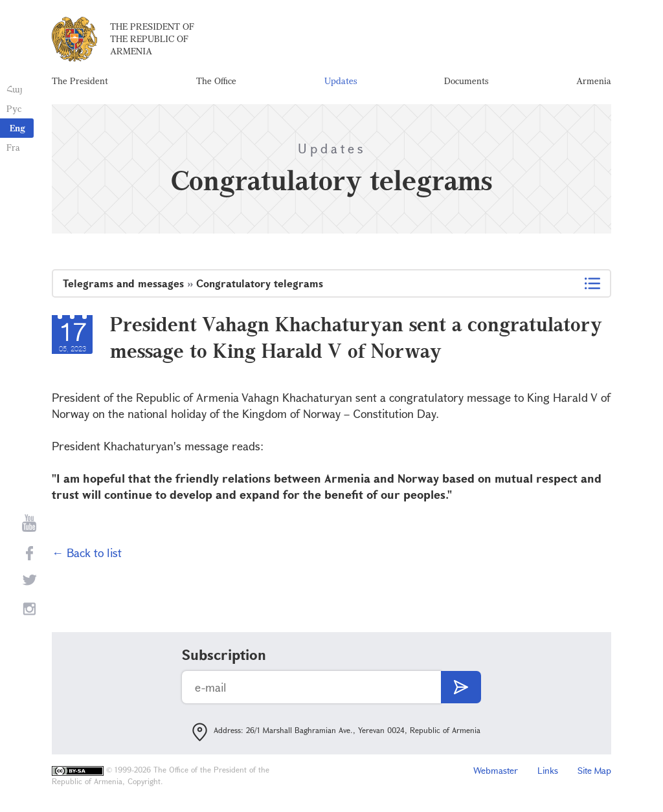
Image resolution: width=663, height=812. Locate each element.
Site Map (594, 770)
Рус (14, 108)
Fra (13, 147)
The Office (216, 81)
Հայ (15, 89)
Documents (466, 81)
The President (80, 81)
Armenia (594, 81)
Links (548, 770)
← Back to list (87, 553)
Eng (17, 128)
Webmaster (496, 770)
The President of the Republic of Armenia (152, 38)
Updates (341, 81)
